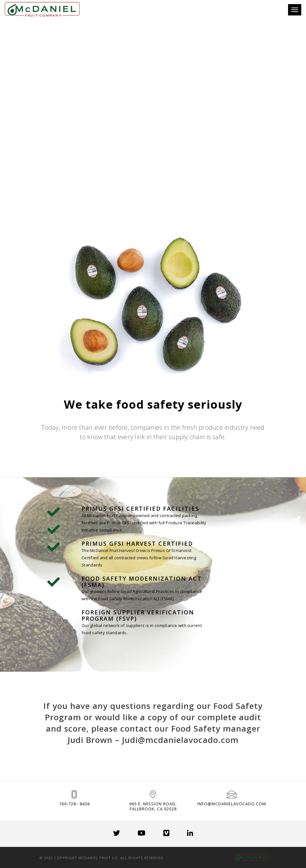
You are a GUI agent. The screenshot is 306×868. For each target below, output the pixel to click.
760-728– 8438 (74, 804)
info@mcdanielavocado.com (232, 804)
